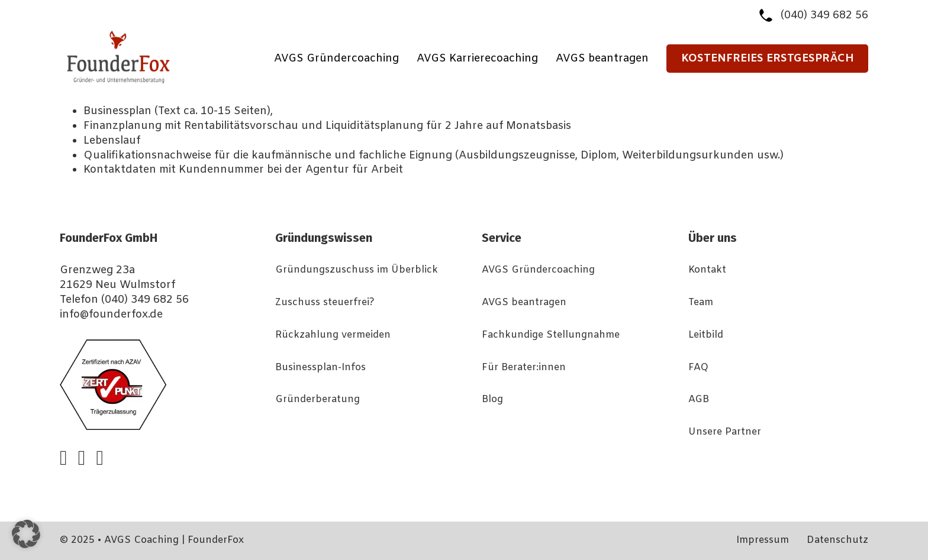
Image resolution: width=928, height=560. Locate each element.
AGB (699, 400)
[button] (26, 534)
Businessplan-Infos (320, 368)
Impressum (763, 540)
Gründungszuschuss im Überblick (357, 270)
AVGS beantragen (602, 59)
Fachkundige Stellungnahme (551, 335)
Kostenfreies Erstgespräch (768, 59)
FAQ (698, 368)
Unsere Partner (725, 432)
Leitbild (706, 335)
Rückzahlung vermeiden (333, 335)
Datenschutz (837, 540)
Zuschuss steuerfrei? (325, 303)
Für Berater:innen (524, 368)
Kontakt (707, 270)
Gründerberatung (318, 400)
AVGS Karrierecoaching (477, 59)
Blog (492, 400)
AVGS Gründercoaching (336, 59)
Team (701, 303)
